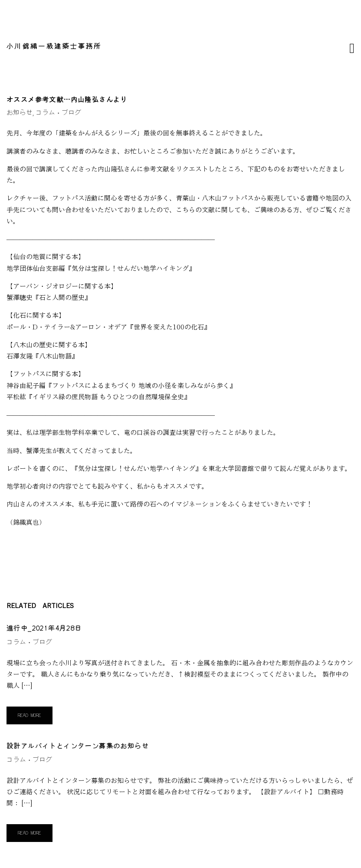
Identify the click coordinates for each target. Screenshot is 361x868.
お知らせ (20, 113)
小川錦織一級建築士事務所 (54, 47)
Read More (30, 715)
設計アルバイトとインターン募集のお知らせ (78, 746)
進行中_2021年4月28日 (44, 629)
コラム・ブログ (58, 113)
